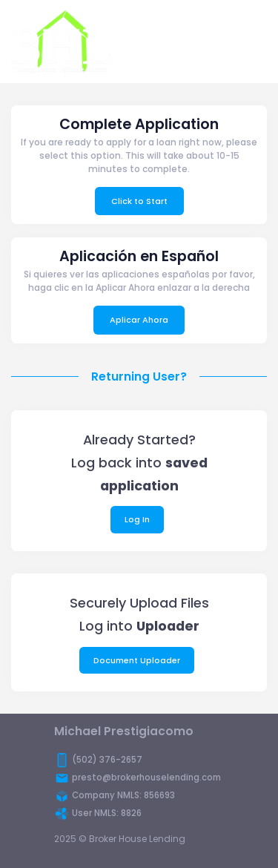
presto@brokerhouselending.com (146, 777)
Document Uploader (137, 660)
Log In (137, 519)
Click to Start (139, 201)
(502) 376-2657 (107, 760)
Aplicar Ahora (139, 320)
